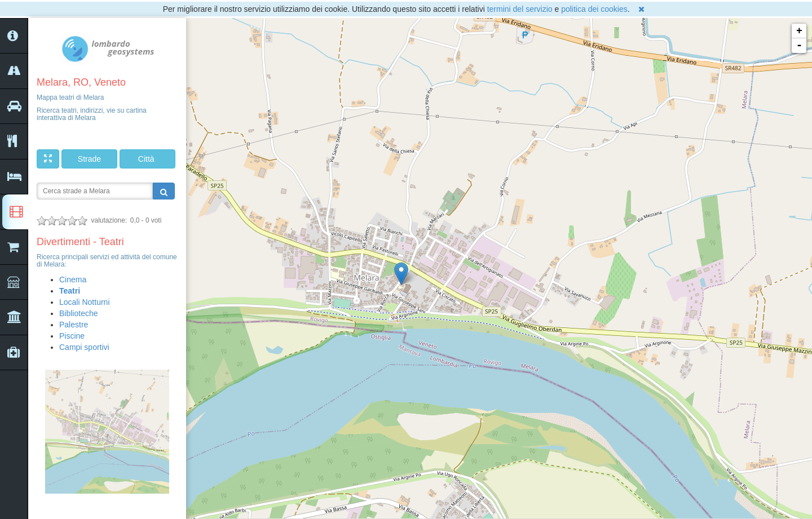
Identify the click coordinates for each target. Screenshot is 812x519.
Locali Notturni (85, 302)
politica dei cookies (594, 9)
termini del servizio (520, 9)
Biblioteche (79, 313)
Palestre (74, 325)
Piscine (72, 336)
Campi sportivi (84, 347)
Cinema (73, 280)
